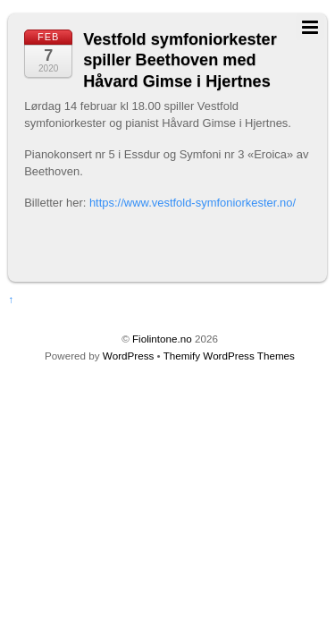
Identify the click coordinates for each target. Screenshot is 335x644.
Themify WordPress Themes (229, 356)
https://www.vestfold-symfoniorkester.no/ (193, 203)
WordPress (128, 356)
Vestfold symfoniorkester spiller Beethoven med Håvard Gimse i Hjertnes (180, 60)
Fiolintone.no (162, 339)
